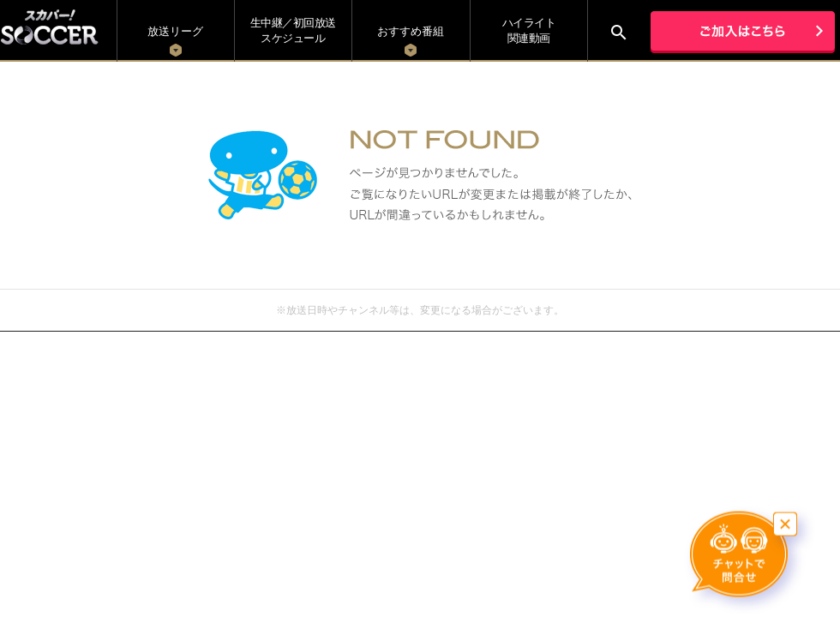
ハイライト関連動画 (529, 30)
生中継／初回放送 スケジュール (293, 30)
